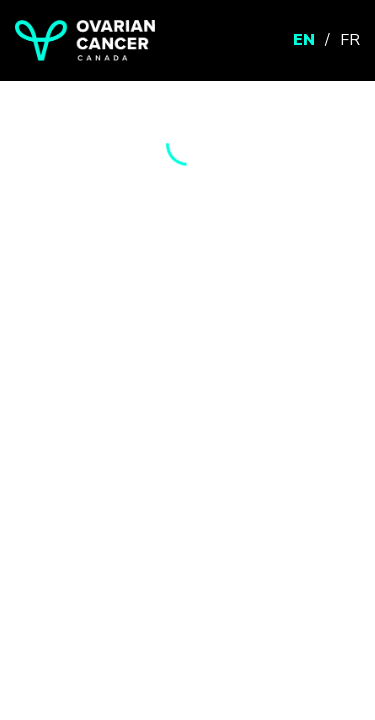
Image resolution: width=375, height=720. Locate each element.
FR (350, 40)
